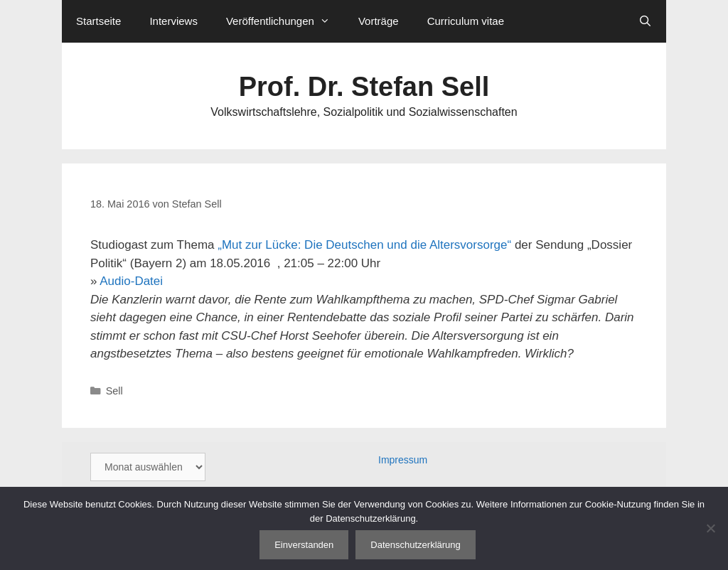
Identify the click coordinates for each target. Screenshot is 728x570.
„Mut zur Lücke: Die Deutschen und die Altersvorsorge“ (364, 245)
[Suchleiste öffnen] (645, 21)
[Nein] (710, 528)
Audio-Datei (131, 281)
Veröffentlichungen (285, 21)
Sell (114, 391)
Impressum (403, 460)
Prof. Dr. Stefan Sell (364, 87)
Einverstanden (304, 545)
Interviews (173, 21)
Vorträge (379, 21)
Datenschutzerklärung (415, 545)
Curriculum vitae (466, 21)
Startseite (98, 21)
